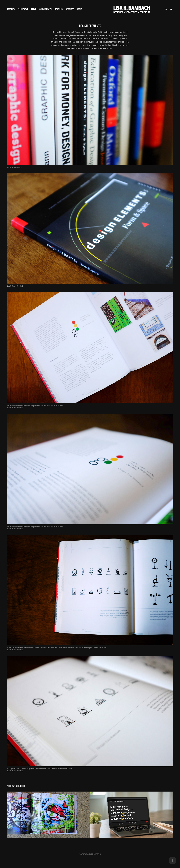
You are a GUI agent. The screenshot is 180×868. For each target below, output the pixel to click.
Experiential (23, 9)
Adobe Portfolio (95, 854)
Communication (46, 9)
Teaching (59, 9)
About (79, 9)
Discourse (70, 9)
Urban (34, 9)
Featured (11, 9)
